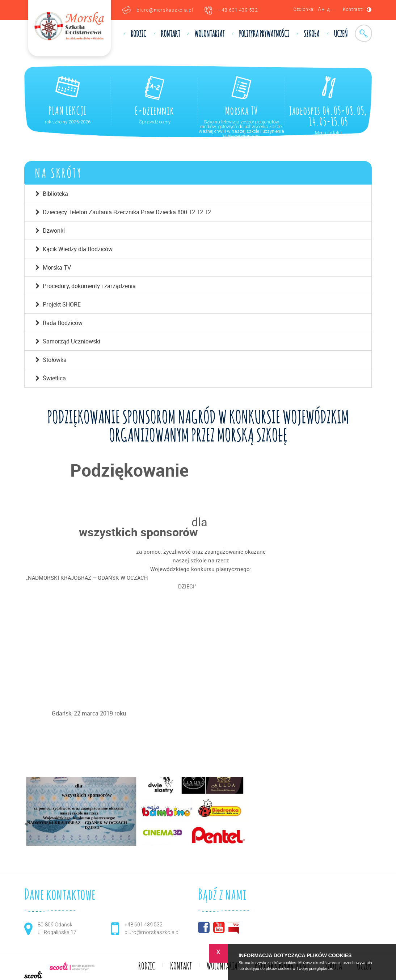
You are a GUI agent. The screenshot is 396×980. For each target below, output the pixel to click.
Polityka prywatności (264, 34)
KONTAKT (170, 34)
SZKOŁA (311, 34)
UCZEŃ (341, 34)
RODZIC (138, 34)
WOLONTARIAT (209, 34)
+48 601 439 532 (238, 10)
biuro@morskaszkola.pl (165, 10)
